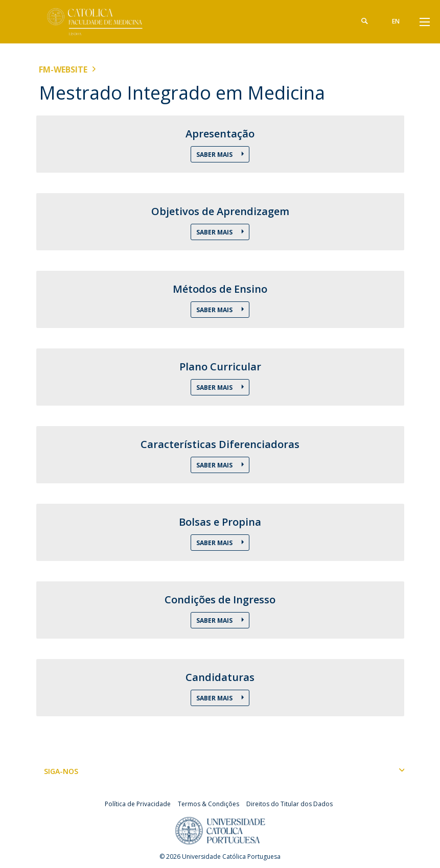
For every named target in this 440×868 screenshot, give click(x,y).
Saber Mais (215, 155)
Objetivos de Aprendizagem (220, 212)
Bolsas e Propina (220, 522)
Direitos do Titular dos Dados (290, 804)
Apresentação (220, 134)
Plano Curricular (220, 367)
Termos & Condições (209, 804)
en (396, 21)
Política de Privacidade (138, 804)
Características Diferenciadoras (220, 444)
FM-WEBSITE (63, 69)
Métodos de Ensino (220, 289)
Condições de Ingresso (220, 600)
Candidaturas (220, 677)
